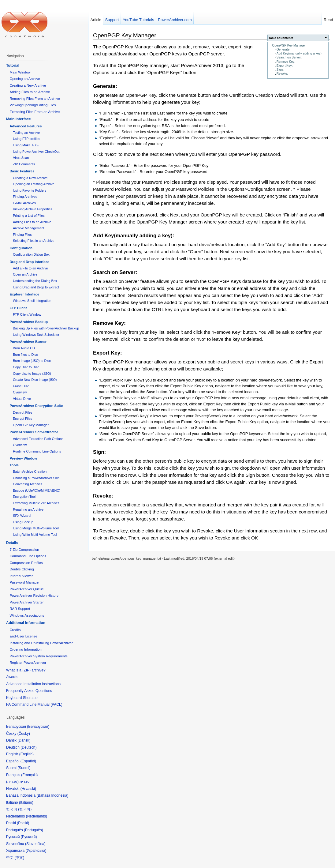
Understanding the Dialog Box (35, 281)
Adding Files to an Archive (30, 92)
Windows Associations (27, 615)
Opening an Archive (25, 79)
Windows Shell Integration (32, 301)
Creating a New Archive (28, 85)
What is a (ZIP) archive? (26, 670)
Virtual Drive (22, 399)
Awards (12, 677)
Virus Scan (21, 158)
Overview (20, 392)
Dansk (24, 740)
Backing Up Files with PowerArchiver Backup (46, 328)
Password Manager (24, 582)
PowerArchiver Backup (29, 322)
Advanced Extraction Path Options (38, 439)
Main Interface (19, 119)
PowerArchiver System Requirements (38, 656)
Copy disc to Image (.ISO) (32, 374)
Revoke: (282, 74)
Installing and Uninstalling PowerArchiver (41, 643)
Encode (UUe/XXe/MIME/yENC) (37, 490)
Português (33, 830)
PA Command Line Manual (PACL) (34, 705)
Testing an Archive (26, 133)
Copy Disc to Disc (26, 367)
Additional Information (26, 623)
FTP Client (18, 308)
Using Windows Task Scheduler (36, 335)
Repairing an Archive (28, 509)
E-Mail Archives (24, 203)
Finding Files (22, 235)
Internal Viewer (21, 576)
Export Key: (285, 66)
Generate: (284, 49)
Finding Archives (25, 197)
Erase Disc (21, 386)
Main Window (20, 72)
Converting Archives (28, 484)
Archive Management (28, 228)
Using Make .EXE (26, 145)
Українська (36, 851)
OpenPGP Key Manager (289, 45)
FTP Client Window (27, 314)
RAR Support (20, 609)
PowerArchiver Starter (26, 602)
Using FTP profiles (26, 139)
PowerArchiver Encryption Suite (36, 406)
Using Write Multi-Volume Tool (35, 535)
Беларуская (38, 727)
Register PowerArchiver (28, 663)
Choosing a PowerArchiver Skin (36, 478)
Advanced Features (26, 126)
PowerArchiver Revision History (34, 596)
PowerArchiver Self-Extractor (34, 432)
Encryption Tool (24, 497)
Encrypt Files (22, 419)
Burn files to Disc (25, 355)
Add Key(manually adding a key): (300, 53)
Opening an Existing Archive (33, 184)
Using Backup (23, 522)
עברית (12, 782)
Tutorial (13, 66)
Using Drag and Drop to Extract (36, 287)
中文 (19, 858)
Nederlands (37, 816)
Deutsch (28, 747)
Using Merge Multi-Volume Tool (36, 528)
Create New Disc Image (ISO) (35, 380)
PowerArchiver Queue (26, 589)
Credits (15, 630)
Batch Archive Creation (30, 472)
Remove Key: (286, 62)
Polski (23, 823)
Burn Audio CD (24, 348)
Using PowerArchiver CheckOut (36, 152)
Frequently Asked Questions (29, 691)
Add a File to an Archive (30, 268)
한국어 (25, 809)
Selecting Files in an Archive (33, 241)
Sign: (280, 70)
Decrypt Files (22, 412)
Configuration (21, 248)
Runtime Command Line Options (37, 451)
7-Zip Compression (24, 550)
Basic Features (22, 171)
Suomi (24, 768)
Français (29, 775)
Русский (29, 837)
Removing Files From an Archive (35, 99)
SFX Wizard (22, 516)
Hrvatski (28, 789)
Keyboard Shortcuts (22, 698)
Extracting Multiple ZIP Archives (36, 503)
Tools (14, 465)
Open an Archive (25, 274)
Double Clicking (22, 569)
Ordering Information (25, 649)
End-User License (23, 636)
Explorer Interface (24, 294)
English (26, 754)
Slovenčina (35, 844)
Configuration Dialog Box (31, 254)
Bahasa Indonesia (52, 795)
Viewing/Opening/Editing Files (33, 105)
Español (28, 761)
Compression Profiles (26, 563)
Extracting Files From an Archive (35, 112)
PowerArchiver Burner (28, 342)
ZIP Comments (24, 164)
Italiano (26, 802)
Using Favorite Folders (30, 190)
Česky (24, 734)
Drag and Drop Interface (29, 262)
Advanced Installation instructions (33, 684)
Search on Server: (289, 57)
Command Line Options (28, 556)
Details (12, 543)
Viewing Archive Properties (33, 209)
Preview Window (23, 458)
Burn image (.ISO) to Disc (32, 361)
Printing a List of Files (29, 216)
